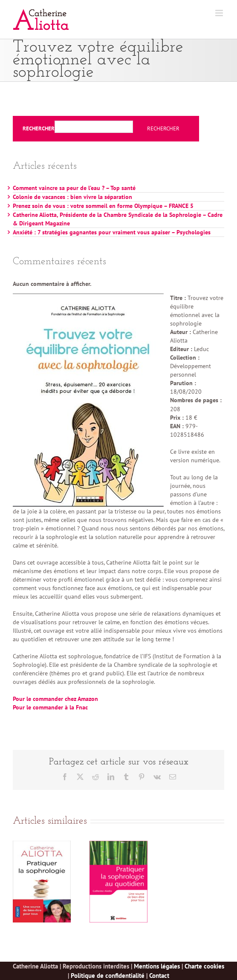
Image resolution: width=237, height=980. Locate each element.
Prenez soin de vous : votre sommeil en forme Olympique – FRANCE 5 (103, 206)
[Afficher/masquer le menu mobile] (220, 13)
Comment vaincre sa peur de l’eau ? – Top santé (74, 188)
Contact (159, 976)
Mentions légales (157, 966)
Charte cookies (204, 966)
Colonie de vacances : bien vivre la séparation (72, 197)
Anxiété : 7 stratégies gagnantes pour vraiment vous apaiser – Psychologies (112, 232)
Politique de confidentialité (108, 976)
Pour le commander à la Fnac (50, 707)
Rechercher (39, 129)
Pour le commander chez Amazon (55, 699)
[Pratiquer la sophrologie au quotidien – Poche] (42, 845)
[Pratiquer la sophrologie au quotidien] (118, 845)
